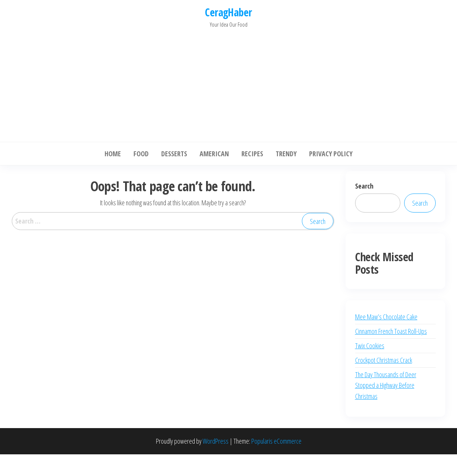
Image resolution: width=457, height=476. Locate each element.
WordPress (216, 441)
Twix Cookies (370, 346)
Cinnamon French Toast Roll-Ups (391, 331)
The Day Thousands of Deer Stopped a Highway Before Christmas (386, 386)
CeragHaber (228, 12)
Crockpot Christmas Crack (384, 360)
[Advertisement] (228, 83)
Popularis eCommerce (276, 441)
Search (364, 186)
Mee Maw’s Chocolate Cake (386, 317)
